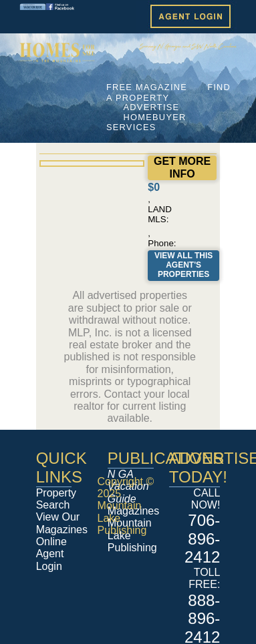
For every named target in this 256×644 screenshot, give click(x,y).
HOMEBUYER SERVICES (146, 122)
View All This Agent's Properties (183, 265)
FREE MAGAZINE (147, 87)
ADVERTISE (152, 107)
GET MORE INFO (182, 167)
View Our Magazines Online (62, 529)
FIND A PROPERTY (168, 92)
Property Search (56, 499)
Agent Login (50, 560)
